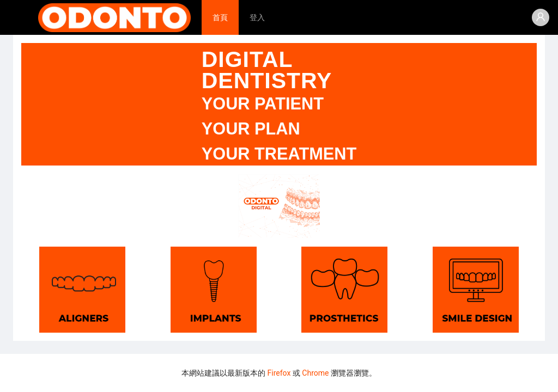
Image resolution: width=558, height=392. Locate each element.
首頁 (220, 17)
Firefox (279, 373)
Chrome (315, 373)
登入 (257, 17)
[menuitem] (220, 17)
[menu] (366, 17)
